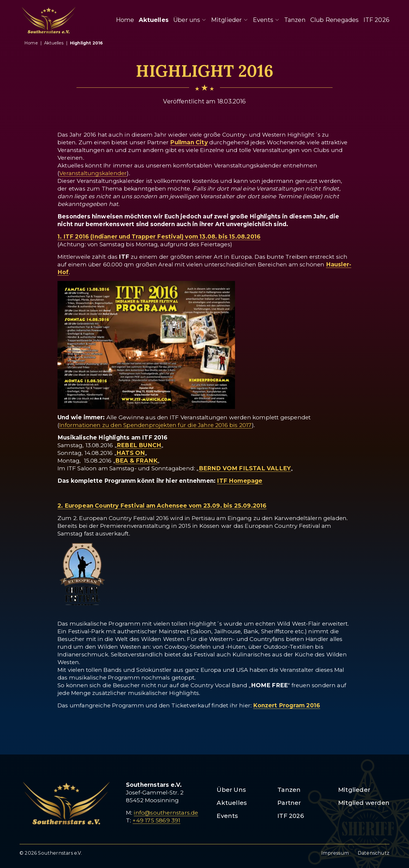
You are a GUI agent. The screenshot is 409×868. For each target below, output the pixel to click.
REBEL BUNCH (139, 445)
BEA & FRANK (136, 461)
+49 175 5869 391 (156, 820)
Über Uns (231, 790)
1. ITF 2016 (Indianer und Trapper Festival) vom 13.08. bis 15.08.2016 (159, 237)
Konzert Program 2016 (287, 705)
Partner (289, 803)
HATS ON (131, 453)
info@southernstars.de (166, 813)
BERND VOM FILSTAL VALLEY (245, 468)
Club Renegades (335, 20)
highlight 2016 (87, 43)
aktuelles (54, 43)
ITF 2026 (376, 20)
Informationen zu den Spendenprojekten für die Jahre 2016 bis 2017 (155, 425)
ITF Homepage (240, 481)
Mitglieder (230, 20)
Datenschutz (374, 853)
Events (266, 20)
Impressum (335, 853)
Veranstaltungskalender (93, 173)
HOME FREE (270, 685)
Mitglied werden (364, 803)
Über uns (190, 20)
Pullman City (189, 142)
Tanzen (295, 20)
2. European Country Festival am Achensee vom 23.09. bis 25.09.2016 (162, 506)
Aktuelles (154, 20)
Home (125, 20)
